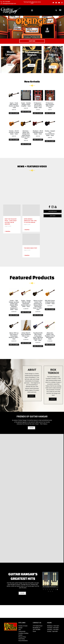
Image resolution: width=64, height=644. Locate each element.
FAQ (20, 630)
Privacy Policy (22, 637)
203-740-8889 (37, 630)
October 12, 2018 (8, 226)
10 (50, 591)
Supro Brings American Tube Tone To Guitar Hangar (30, 221)
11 (52, 591)
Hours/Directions (23, 641)
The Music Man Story (31, 248)
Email (34, 631)
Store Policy (22, 639)
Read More (7, 231)
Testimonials (22, 631)
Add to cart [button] (14, 113)
